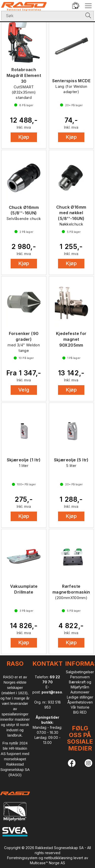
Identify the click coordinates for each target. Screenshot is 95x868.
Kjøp (24, 137)
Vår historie (80, 707)
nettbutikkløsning (58, 858)
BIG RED (80, 712)
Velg (24, 390)
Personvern (80, 677)
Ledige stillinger (80, 697)
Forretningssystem (22, 858)
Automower (80, 692)
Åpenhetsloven (80, 702)
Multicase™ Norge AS (48, 863)
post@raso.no (55, 692)
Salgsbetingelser (80, 672)
